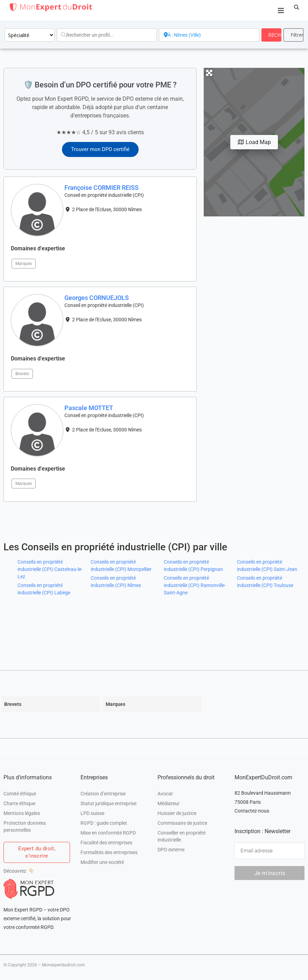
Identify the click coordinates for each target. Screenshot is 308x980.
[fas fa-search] (271, 35)
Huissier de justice (177, 813)
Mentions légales (22, 813)
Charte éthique (19, 803)
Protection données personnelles (25, 827)
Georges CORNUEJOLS (97, 298)
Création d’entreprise (103, 794)
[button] (296, 7)
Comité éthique (20, 794)
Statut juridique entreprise (108, 803)
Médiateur (169, 803)
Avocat (165, 794)
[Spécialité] (30, 35)
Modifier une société (102, 862)
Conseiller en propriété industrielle (181, 836)
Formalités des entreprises (109, 852)
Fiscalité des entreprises (106, 843)
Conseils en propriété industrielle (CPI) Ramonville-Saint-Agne (195, 585)
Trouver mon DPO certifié (100, 149)
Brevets (22, 374)
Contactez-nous (252, 811)
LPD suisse (92, 813)
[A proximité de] (209, 35)
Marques (24, 264)
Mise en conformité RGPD (108, 833)
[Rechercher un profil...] (107, 35)
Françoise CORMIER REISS (101, 188)
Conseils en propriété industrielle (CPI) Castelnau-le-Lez (50, 569)
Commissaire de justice (182, 823)
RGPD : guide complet (104, 823)
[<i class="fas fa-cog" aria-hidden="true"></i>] (293, 35)
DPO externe (171, 850)
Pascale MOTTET (89, 408)
